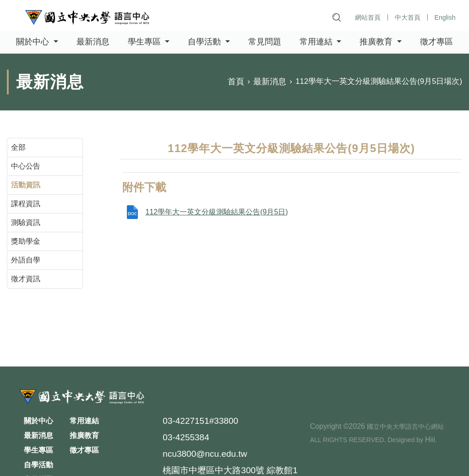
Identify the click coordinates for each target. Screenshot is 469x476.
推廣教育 (84, 435)
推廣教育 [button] (377, 42)
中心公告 (26, 166)
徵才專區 (436, 42)
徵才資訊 (26, 279)
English (445, 17)
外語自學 (26, 260)
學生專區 (38, 450)
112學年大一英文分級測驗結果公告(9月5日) (216, 212)
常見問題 (265, 42)
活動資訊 (26, 185)
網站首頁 (367, 17)
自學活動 (38, 465)
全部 (18, 147)
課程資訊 (26, 204)
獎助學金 (26, 241)
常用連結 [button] (317, 42)
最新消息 (93, 42)
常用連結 (84, 421)
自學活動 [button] (205, 42)
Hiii (430, 440)
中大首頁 (407, 17)
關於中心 (38, 421)
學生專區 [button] (145, 42)
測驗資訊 (26, 222)
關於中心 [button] (34, 42)
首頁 (236, 82)
